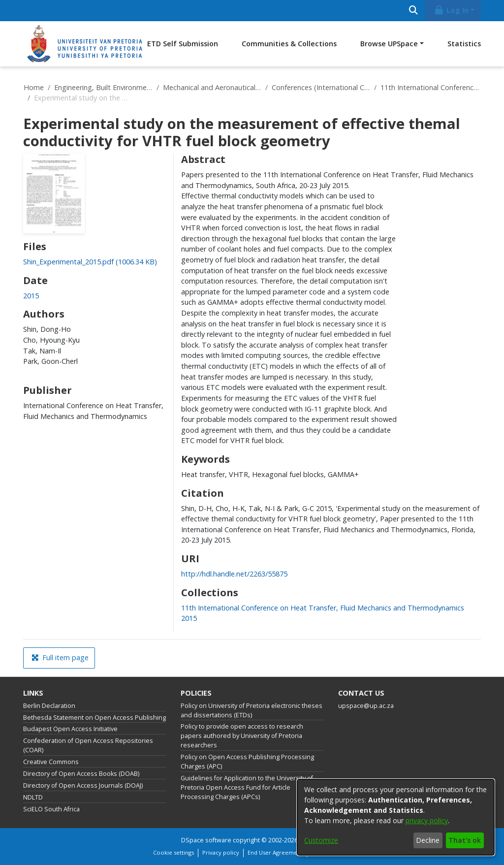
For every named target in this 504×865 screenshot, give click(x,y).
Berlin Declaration (49, 706)
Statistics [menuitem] (464, 44)
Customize (321, 840)
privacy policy (427, 820)
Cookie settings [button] (173, 852)
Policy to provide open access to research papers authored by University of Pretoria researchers (242, 736)
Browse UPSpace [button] (389, 44)
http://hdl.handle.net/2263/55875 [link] (234, 574)
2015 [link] (31, 296)
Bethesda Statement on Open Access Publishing (94, 718)
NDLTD (33, 797)
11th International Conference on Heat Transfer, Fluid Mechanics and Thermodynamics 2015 (430, 87)
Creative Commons (51, 762)
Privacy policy (221, 852)
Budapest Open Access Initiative (70, 729)
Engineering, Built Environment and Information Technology (103, 87)
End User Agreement (275, 852)
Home (34, 87)
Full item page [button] (60, 657)
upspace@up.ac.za (366, 706)
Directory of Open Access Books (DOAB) (81, 774)
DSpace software (206, 840)
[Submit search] (413, 11)
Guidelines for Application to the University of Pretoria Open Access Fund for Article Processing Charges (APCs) (247, 787)
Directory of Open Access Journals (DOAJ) (83, 785)
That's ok (465, 840)
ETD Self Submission (183, 44)
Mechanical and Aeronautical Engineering (212, 87)
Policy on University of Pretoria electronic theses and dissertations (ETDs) (252, 710)
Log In (451, 10)
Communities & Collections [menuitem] (289, 44)
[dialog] (396, 817)
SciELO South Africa (51, 809)
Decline (428, 840)
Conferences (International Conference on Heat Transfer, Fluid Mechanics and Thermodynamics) (321, 87)
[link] (90, 262)
